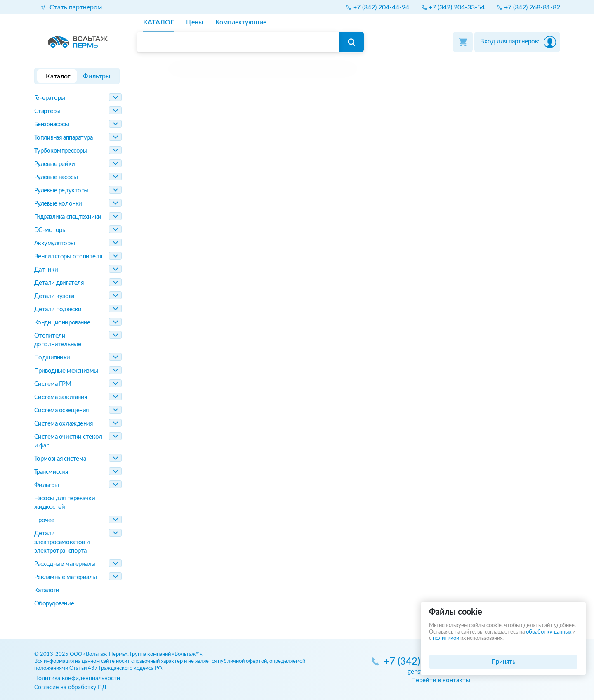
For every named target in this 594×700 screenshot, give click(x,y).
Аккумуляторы (55, 243)
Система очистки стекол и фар (68, 441)
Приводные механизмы (66, 371)
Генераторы (50, 98)
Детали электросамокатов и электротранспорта (62, 542)
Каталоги (47, 590)
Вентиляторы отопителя (68, 257)
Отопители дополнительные (58, 340)
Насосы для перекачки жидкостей (65, 503)
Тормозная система (60, 459)
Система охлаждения (64, 424)
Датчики (46, 270)
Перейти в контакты (441, 680)
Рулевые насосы (56, 177)
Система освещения (61, 410)
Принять (503, 662)
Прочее (44, 520)
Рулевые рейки (55, 164)
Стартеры (47, 111)
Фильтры (47, 485)
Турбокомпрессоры (61, 151)
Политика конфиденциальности (77, 678)
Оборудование (54, 604)
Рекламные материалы (66, 577)
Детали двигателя (59, 283)
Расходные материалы (65, 564)
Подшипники (52, 358)
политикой (446, 638)
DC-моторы (51, 230)
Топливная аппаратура (64, 138)
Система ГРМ (53, 384)
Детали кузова (54, 296)
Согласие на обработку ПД (70, 687)
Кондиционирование (62, 323)
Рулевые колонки (58, 204)
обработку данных (549, 632)
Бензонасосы (52, 124)
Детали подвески (58, 309)
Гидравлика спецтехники (68, 217)
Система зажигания (61, 397)
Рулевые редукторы (61, 190)
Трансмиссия (51, 472)
